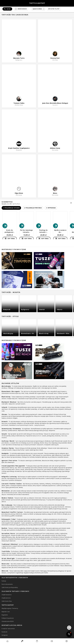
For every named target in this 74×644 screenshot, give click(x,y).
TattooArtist (37, 3)
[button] (21, 9)
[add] (69, 628)
